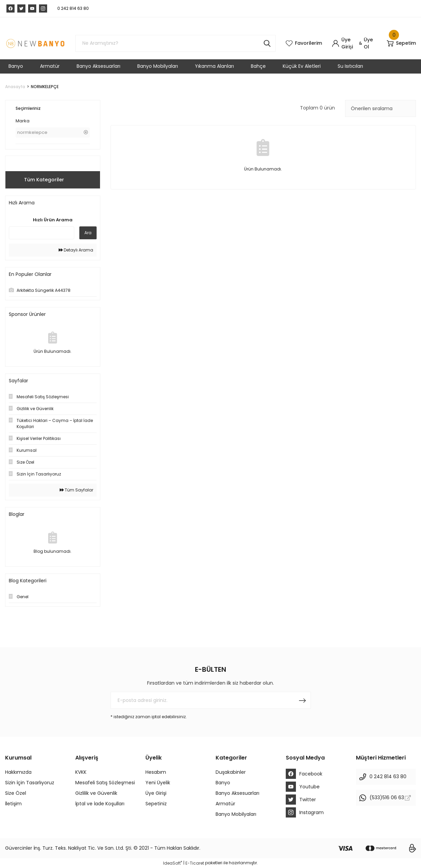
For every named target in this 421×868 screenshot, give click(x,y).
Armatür (225, 804)
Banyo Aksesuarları (237, 793)
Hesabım (156, 772)
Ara (88, 233)
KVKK (81, 772)
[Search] (175, 43)
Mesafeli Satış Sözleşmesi (105, 783)
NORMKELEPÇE (45, 87)
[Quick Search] (42, 233)
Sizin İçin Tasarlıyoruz (30, 783)
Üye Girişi (156, 793)
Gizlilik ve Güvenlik (96, 793)
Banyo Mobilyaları (236, 814)
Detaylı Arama (76, 250)
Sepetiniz (156, 804)
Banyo (223, 783)
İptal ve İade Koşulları (100, 804)
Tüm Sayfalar (76, 490)
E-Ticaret (195, 863)
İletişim (13, 804)
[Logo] (35, 43)
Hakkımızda (18, 772)
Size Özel (16, 793)
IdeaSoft (173, 863)
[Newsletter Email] (211, 700)
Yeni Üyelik (158, 783)
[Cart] (401, 43)
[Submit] (302, 700)
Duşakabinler (231, 772)
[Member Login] (345, 43)
